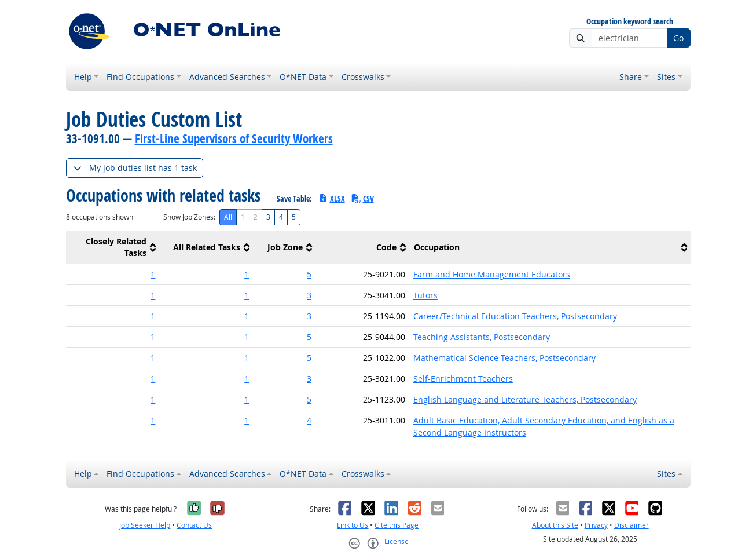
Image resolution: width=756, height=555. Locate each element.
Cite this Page (397, 525)
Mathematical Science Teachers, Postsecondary (504, 358)
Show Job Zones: (189, 217)
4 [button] (309, 420)
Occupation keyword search (630, 22)
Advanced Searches (227, 77)
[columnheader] (113, 248)
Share (631, 77)
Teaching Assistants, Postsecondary (482, 337)
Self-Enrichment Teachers (463, 379)
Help (83, 77)
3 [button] (309, 295)
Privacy (596, 525)
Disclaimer (632, 525)
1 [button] (153, 274)
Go (678, 38)
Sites (666, 77)
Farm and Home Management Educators (492, 274)
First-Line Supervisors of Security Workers (234, 138)
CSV (362, 198)
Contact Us (194, 525)
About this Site (555, 525)
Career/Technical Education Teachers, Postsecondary (515, 316)
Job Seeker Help (145, 525)
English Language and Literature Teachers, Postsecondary (525, 399)
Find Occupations (140, 77)
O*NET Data (303, 77)
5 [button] (309, 274)
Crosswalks (363, 77)
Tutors (425, 295)
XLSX (331, 198)
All (228, 217)
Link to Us (353, 525)
